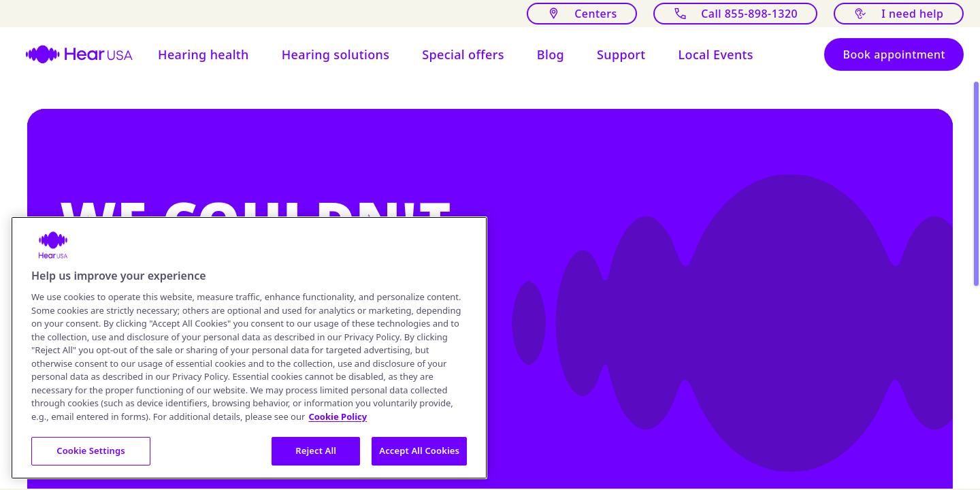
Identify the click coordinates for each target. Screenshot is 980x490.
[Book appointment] (894, 54)
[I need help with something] (899, 14)
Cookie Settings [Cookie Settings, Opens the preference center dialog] (91, 451)
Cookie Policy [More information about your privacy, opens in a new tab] (338, 416)
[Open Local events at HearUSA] (716, 54)
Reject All (316, 451)
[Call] (735, 14)
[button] (203, 54)
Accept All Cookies (419, 451)
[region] (249, 348)
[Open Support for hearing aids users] (621, 54)
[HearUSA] (71, 54)
